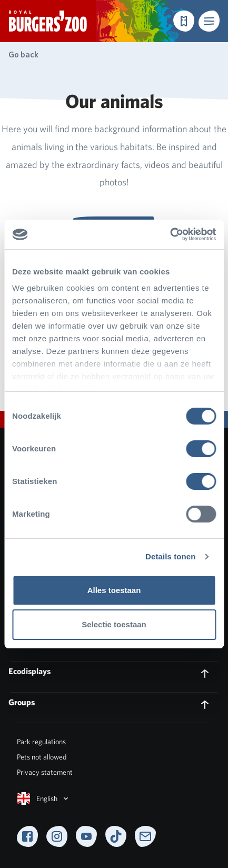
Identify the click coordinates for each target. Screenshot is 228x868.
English (44, 798)
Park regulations (41, 742)
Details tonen (170, 556)
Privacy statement (45, 772)
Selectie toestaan (114, 624)
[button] (209, 21)
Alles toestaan (114, 590)
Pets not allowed (42, 757)
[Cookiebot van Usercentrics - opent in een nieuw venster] (170, 234)
